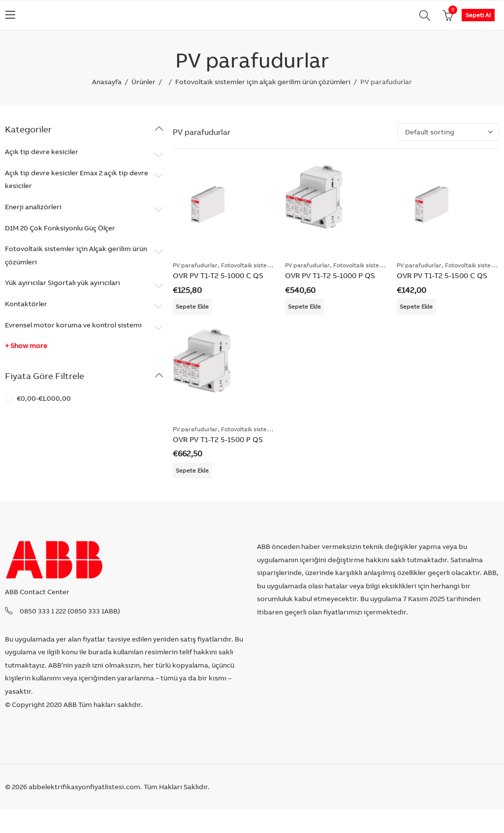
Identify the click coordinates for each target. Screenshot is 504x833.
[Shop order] (448, 132)
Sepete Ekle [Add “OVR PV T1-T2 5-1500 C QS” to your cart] (416, 306)
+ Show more (26, 346)
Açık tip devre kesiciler (42, 152)
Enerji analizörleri (33, 207)
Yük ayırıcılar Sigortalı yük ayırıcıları (63, 283)
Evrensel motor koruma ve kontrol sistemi (73, 325)
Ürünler (143, 82)
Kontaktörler (26, 304)
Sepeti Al (478, 15)
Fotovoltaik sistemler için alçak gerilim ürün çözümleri (263, 82)
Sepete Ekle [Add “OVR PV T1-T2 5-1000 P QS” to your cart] (304, 306)
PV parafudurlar (195, 265)
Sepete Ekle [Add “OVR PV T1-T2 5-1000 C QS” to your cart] (192, 306)
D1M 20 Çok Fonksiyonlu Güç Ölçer (60, 228)
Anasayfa (107, 82)
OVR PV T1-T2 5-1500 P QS (218, 439)
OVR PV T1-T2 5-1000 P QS (330, 275)
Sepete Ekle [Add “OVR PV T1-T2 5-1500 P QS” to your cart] (192, 470)
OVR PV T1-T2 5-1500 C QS (442, 275)
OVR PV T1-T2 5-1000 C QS (218, 275)
